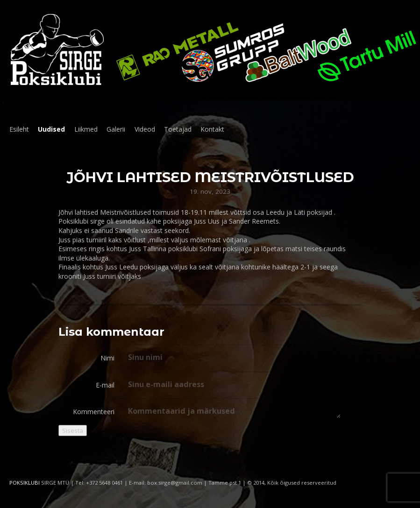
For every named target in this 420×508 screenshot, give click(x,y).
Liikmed (86, 129)
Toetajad (178, 129)
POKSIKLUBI (25, 483)
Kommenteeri (94, 412)
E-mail (105, 385)
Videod (145, 129)
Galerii (116, 129)
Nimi (107, 358)
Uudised (51, 129)
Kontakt (212, 129)
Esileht (19, 129)
